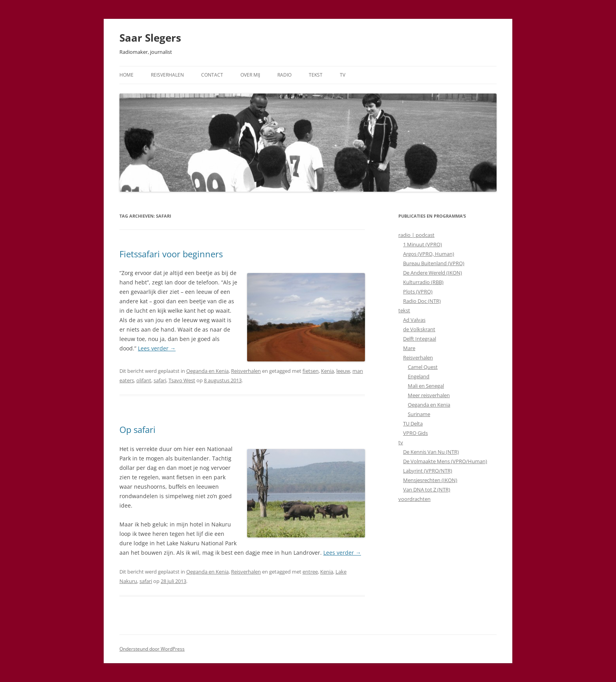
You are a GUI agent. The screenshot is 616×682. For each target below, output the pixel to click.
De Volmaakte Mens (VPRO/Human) (445, 461)
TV (343, 75)
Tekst (316, 75)
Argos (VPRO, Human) (429, 254)
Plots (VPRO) (418, 291)
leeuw (343, 371)
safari (160, 380)
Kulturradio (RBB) (423, 282)
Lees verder (157, 348)
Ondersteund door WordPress (152, 649)
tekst (404, 310)
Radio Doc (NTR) (422, 301)
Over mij (250, 75)
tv (401, 442)
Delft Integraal (420, 339)
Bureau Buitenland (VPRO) (434, 263)
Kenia (327, 371)
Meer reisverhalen (429, 395)
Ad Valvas (414, 320)
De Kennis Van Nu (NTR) (431, 452)
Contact (212, 75)
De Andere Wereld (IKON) (433, 273)
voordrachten (414, 499)
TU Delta (413, 423)
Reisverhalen (167, 75)
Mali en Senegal (426, 386)
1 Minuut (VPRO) (423, 244)
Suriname (419, 414)
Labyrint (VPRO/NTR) (428, 471)
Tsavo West (182, 380)
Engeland (419, 376)
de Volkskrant (419, 329)
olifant (144, 380)
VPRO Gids (415, 433)
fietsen (311, 371)
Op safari (137, 429)
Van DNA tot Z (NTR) (427, 489)
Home (126, 75)
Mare (409, 348)
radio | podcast (416, 235)
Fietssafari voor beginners (171, 254)
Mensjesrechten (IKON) (430, 480)
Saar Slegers (150, 38)
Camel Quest (423, 367)
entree (310, 572)
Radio (284, 75)
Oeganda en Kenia (207, 371)
